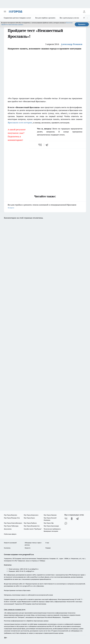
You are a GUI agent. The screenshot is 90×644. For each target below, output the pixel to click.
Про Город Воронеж (11, 515)
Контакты (7, 548)
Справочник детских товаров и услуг (17, 18)
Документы (8, 529)
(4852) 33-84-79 (20, 571)
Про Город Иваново (50, 515)
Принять (82, 24)
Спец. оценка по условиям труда (15, 609)
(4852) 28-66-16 (25, 569)
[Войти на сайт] (84, 12)
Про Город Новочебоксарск (13, 523)
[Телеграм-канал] (78, 519)
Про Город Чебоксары (11, 526)
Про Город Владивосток (32, 526)
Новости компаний (10, 543)
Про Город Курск (29, 518)
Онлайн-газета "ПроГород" (33, 529)
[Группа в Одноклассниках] (72, 519)
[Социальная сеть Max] (66, 523)
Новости (28, 548)
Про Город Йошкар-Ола (12, 518)
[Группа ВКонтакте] (66, 519)
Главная (48, 548)
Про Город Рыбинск (30, 523)
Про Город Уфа (49, 523)
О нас (47, 543)
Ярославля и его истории (20, 123)
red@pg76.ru (30, 571)
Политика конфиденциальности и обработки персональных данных (26, 621)
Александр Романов (72, 44)
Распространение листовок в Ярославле (17, 590)
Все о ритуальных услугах (69, 18)
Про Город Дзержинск (31, 515)
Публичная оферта (10, 534)
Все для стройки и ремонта (45, 18)
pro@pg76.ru (34, 569)
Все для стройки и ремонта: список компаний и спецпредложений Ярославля (45, 206)
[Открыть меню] (5, 12)
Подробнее (66, 617)
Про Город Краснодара (51, 526)
